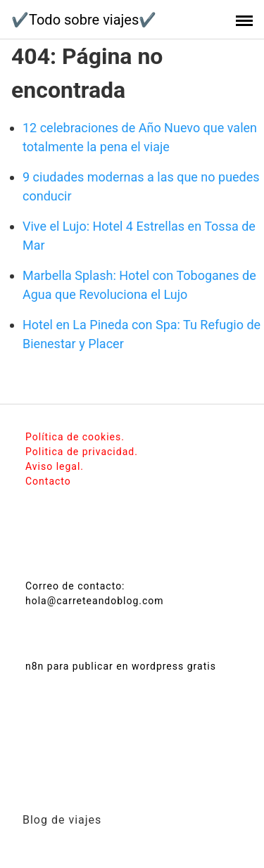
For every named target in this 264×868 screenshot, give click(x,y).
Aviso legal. (55, 466)
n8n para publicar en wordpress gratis (121, 666)
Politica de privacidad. (82, 452)
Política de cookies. (75, 437)
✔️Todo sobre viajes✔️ (84, 20)
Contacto (48, 481)
